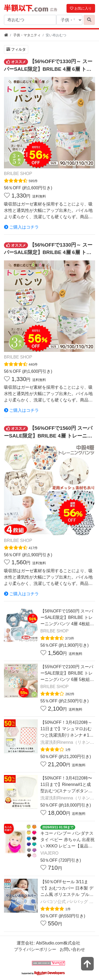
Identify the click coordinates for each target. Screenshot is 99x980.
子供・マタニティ (27, 35)
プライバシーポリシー (35, 949)
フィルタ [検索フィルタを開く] (16, 49)
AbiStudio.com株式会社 (58, 943)
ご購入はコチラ (21, 227)
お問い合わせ (72, 949)
